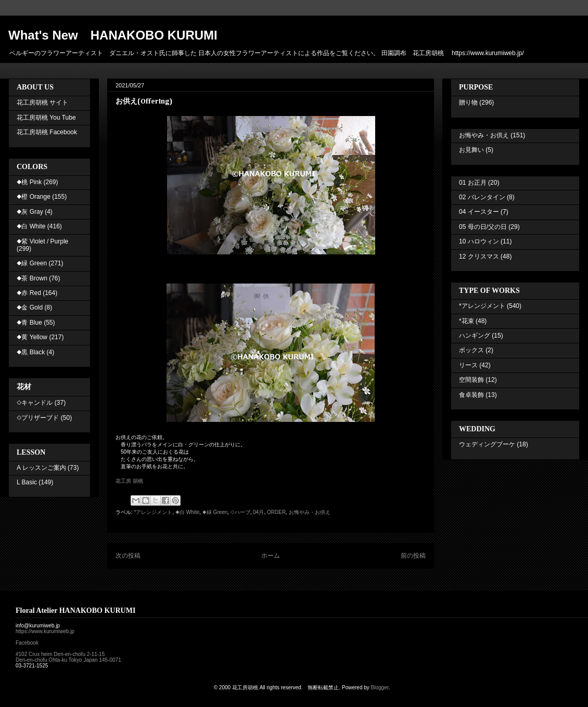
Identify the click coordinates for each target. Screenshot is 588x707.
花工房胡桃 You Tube (46, 118)
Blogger (380, 687)
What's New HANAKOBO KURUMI (113, 35)
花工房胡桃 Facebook (47, 132)
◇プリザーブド (38, 418)
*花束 (466, 321)
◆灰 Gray (30, 212)
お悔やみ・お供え (310, 512)
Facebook (27, 643)
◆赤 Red (29, 293)
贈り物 (468, 102)
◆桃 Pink (29, 182)
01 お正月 (473, 183)
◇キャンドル (35, 403)
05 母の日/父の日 (483, 227)
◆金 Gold (30, 307)
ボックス (471, 350)
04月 (258, 512)
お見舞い (471, 150)
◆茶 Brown (32, 278)
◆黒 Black (31, 352)
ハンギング (475, 336)
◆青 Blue (29, 323)
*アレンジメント (154, 512)
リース (468, 365)
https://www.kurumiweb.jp (45, 631)
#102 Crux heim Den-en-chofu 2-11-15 (60, 654)
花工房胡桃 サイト (42, 102)
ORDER (276, 512)
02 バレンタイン (482, 197)
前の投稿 (413, 556)
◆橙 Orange (34, 197)
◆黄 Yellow (32, 337)
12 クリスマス (479, 256)
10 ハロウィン (479, 241)
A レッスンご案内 (41, 468)
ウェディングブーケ (487, 444)
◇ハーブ (240, 512)
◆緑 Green (215, 512)
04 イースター (479, 212)
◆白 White (187, 512)
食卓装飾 (471, 395)
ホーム (271, 556)
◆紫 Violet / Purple (42, 241)
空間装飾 (471, 380)
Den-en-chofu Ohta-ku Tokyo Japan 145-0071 (68, 660)
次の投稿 (128, 556)
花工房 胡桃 (129, 481)
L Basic (27, 482)
